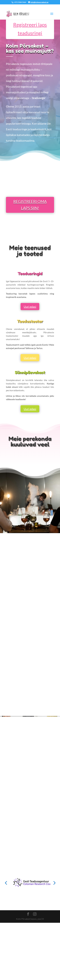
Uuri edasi (30, 307)
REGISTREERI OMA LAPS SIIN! (30, 205)
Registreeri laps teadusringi (30, 29)
